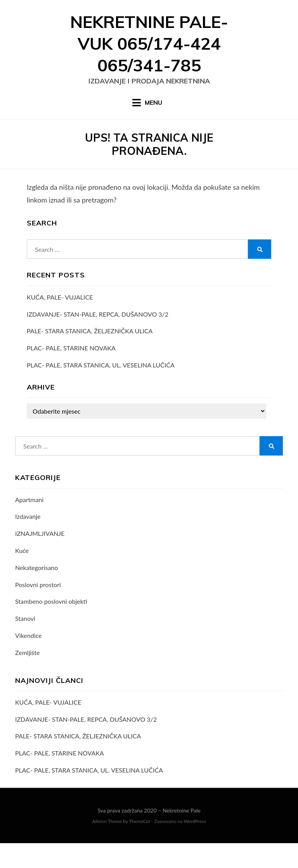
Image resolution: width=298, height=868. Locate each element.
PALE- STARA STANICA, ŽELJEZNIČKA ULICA (90, 356)
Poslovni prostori (38, 609)
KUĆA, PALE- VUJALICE (60, 322)
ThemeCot (139, 846)
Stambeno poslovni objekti (51, 626)
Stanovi (25, 643)
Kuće (22, 575)
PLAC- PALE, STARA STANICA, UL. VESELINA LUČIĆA (101, 390)
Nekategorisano (36, 592)
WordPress (195, 846)
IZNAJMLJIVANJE (40, 558)
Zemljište (27, 677)
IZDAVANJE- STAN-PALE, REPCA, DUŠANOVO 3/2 (98, 339)
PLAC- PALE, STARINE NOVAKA (71, 373)
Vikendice (28, 660)
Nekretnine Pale (182, 835)
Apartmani (29, 524)
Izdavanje (28, 541)
